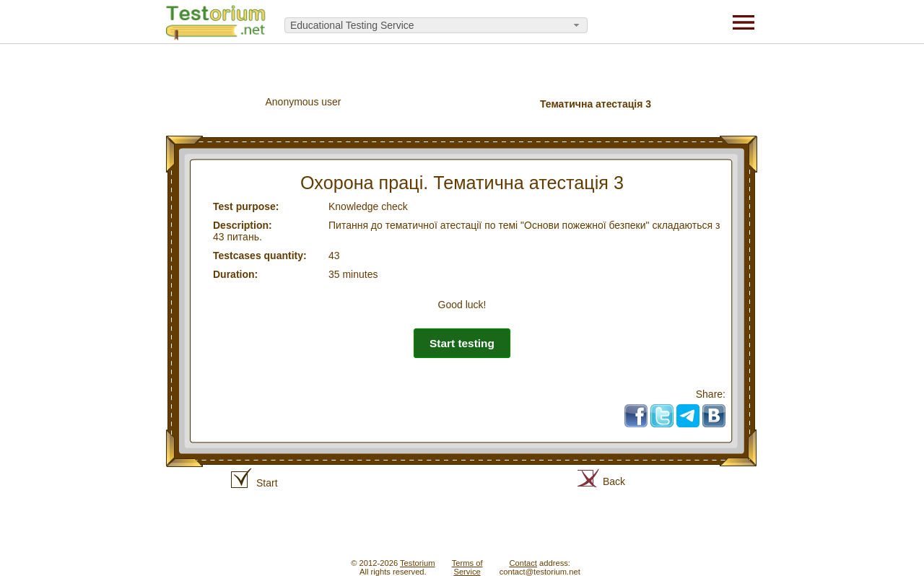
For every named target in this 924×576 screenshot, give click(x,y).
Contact (523, 563)
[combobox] (436, 25)
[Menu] (744, 22)
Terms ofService (467, 567)
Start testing (462, 343)
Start (267, 483)
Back (614, 481)
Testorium (418, 563)
